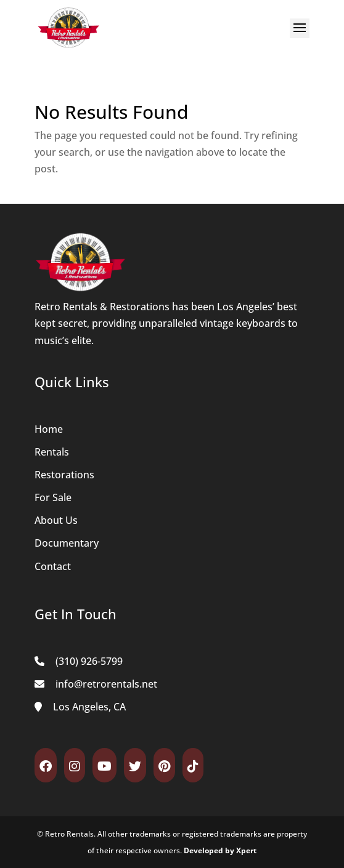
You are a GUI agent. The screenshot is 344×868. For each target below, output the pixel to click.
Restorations (64, 475)
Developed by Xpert (220, 850)
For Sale (53, 497)
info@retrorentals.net (106, 684)
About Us (56, 520)
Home (49, 429)
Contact (53, 566)
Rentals (52, 452)
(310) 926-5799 (89, 661)
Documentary (67, 543)
